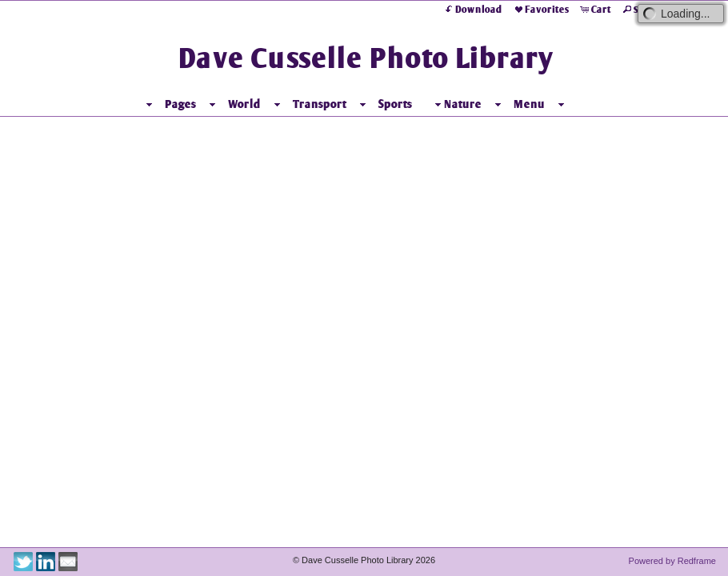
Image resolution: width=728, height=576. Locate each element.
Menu (529, 104)
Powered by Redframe (672, 561)
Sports (395, 104)
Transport (320, 104)
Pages (180, 104)
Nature (456, 104)
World (244, 104)
